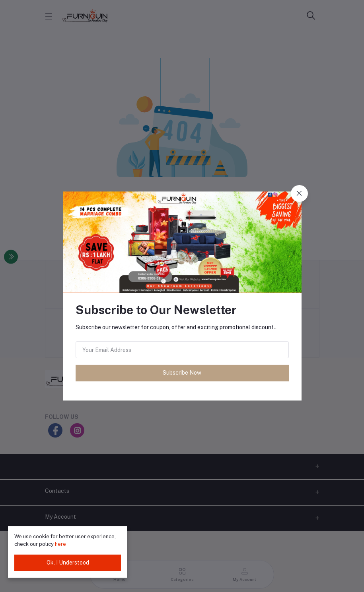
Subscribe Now (182, 373)
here (60, 544)
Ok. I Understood (68, 563)
